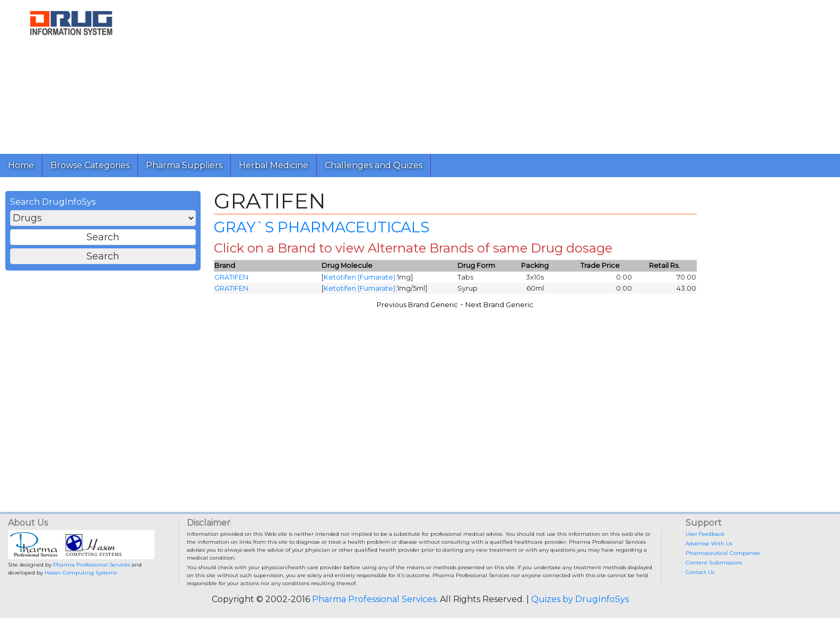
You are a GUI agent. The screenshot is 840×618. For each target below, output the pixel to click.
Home (21, 165)
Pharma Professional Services (92, 565)
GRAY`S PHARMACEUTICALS (322, 227)
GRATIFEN (231, 277)
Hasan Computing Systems (81, 573)
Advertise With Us (709, 543)
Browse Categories (90, 165)
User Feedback (705, 534)
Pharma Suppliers (184, 165)
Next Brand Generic (499, 305)
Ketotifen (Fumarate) (360, 277)
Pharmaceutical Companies (723, 553)
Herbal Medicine (274, 165)
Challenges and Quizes (374, 165)
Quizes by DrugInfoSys (580, 599)
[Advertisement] (461, 74)
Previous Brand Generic (417, 305)
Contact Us (700, 572)
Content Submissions (714, 563)
